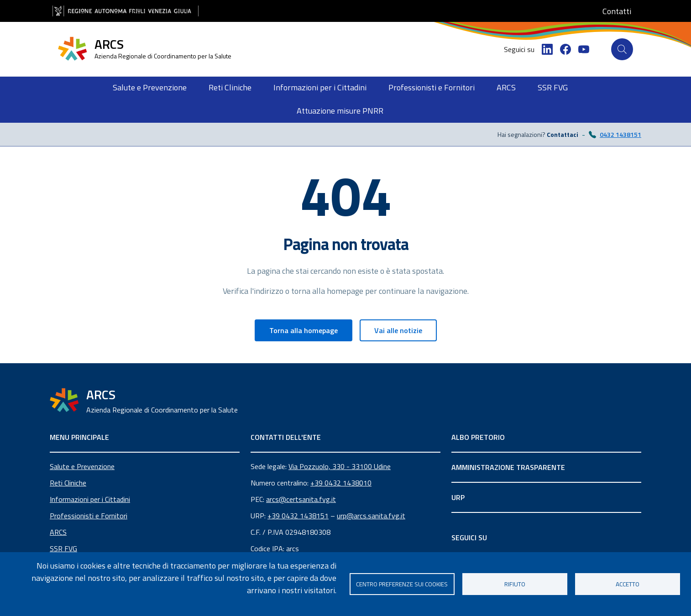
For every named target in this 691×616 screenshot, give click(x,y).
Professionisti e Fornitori (89, 516)
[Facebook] (565, 49)
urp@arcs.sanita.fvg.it (371, 516)
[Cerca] (622, 49)
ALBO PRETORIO (478, 437)
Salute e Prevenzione (82, 466)
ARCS (58, 532)
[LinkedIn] (547, 49)
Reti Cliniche (68, 483)
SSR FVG (63, 548)
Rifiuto (515, 584)
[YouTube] (584, 49)
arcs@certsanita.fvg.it (301, 499)
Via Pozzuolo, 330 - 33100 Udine (340, 466)
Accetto (628, 584)
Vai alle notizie (398, 330)
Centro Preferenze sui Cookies (402, 584)
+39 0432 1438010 (341, 483)
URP (458, 497)
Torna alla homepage (304, 330)
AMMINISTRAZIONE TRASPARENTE (508, 467)
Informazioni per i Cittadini (90, 499)
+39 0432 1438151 (298, 516)
